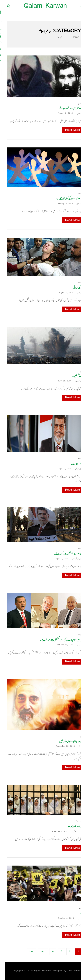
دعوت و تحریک (74, 822)
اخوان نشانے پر (73, 464)
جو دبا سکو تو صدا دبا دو (71, 826)
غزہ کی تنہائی (74, 288)
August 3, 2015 (62, 113)
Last (27, 952)
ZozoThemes (69, 971)
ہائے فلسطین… (73, 376)
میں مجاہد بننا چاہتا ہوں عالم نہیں (67, 741)
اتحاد (77, 913)
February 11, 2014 (61, 645)
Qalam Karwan (41, 6)
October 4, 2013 (62, 918)
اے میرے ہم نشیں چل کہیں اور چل (64, 554)
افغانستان (76, 103)
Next (38, 952)
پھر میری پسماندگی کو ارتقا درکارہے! (65, 198)
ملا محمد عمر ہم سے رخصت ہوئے (67, 108)
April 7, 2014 (62, 469)
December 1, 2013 (56, 832)
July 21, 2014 (61, 381)
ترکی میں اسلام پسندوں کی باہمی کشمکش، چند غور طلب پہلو (57, 640)
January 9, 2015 (61, 204)
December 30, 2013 (62, 746)
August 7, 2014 (63, 293)
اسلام (77, 371)
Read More (68, 130)
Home (69, 37)
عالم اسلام (76, 194)
